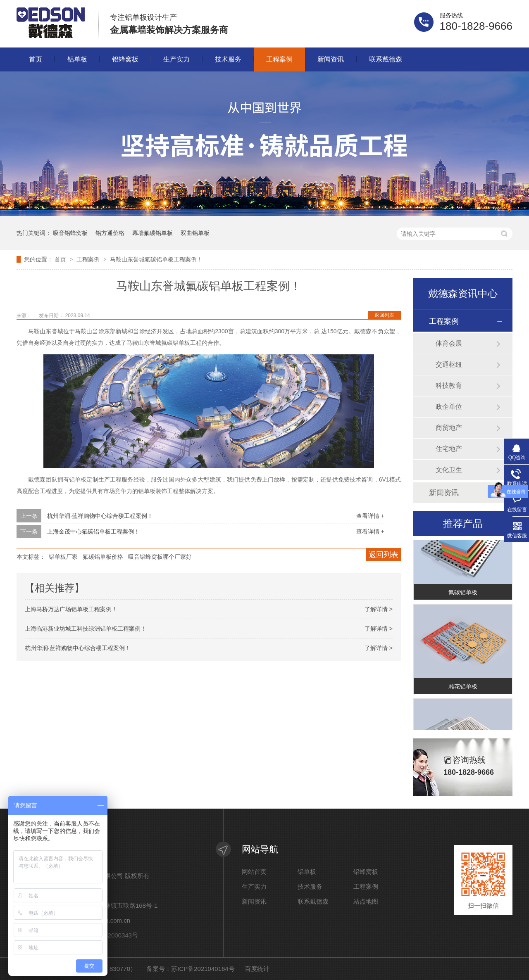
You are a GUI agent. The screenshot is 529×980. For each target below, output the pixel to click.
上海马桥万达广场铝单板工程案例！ (71, 609)
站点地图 (366, 902)
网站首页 (254, 872)
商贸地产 (449, 428)
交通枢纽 (449, 364)
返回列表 (384, 315)
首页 (36, 59)
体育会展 (449, 343)
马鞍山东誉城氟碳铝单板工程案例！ (156, 259)
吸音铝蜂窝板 (70, 233)
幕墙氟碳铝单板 (153, 233)
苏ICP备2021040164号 (203, 969)
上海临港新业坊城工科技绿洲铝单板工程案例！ (86, 629)
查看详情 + (370, 516)
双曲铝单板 (195, 233)
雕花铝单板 (463, 688)
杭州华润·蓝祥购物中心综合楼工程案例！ (100, 516)
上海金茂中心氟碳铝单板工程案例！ (93, 532)
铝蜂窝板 (125, 59)
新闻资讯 (331, 59)
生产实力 (176, 59)
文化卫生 (449, 470)
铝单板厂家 (63, 557)
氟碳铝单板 (463, 594)
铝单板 (77, 59)
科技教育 (449, 386)
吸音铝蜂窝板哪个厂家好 (160, 557)
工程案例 (279, 59)
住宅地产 (449, 449)
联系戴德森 (386, 59)
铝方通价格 (110, 233)
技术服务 (228, 59)
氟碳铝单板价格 (103, 557)
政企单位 (449, 407)
